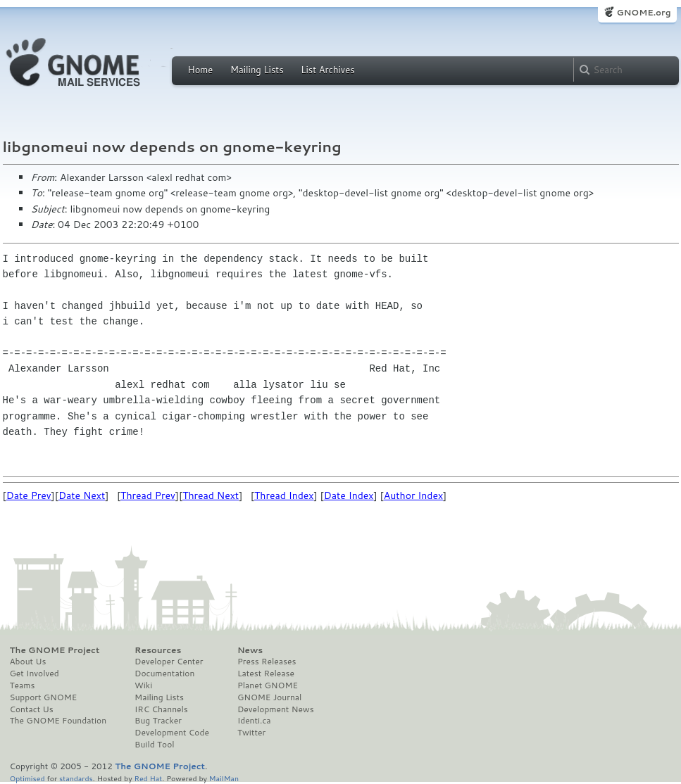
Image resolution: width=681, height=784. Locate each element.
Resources (158, 650)
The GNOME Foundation (58, 721)
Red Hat (148, 778)
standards (76, 778)
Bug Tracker (158, 721)
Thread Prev (148, 495)
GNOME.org (643, 12)
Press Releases (267, 662)
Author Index (413, 495)
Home (201, 70)
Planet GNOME (268, 685)
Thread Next (211, 495)
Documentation (164, 674)
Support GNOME (44, 697)
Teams (23, 685)
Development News (276, 709)
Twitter (251, 733)
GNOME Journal (270, 697)
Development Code (172, 733)
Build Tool (154, 745)
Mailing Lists (257, 70)
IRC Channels (161, 709)
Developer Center (169, 662)
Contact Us (32, 709)
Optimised (27, 778)
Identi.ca (254, 721)
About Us (28, 662)
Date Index (349, 495)
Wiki (143, 685)
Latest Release (266, 674)
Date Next (82, 495)
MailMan (224, 778)
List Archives (327, 70)
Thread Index (284, 495)
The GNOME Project (55, 650)
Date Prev (29, 495)
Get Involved (35, 674)
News (250, 650)
